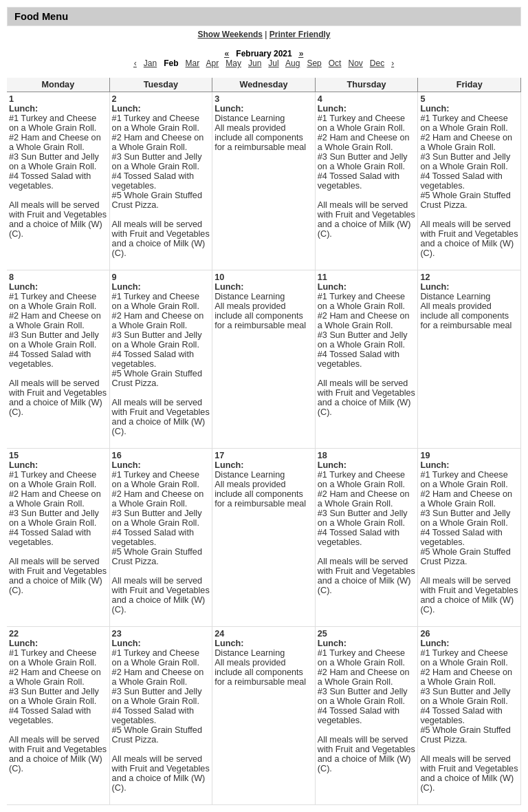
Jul (273, 63)
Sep (314, 63)
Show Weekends (230, 34)
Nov (355, 63)
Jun (255, 63)
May (233, 63)
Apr (213, 63)
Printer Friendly (300, 34)
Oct (335, 63)
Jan (150, 63)
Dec (377, 63)
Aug (293, 63)
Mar (193, 63)
